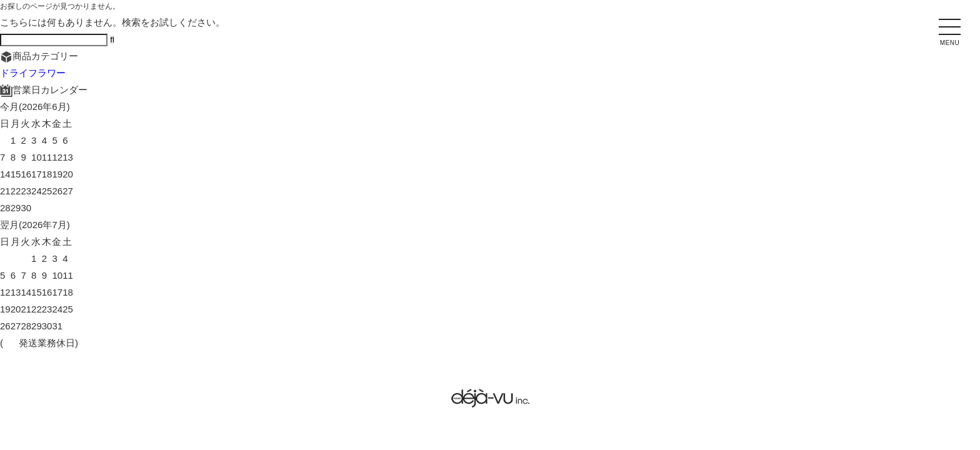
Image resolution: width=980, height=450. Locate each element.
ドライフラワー (33, 73)
